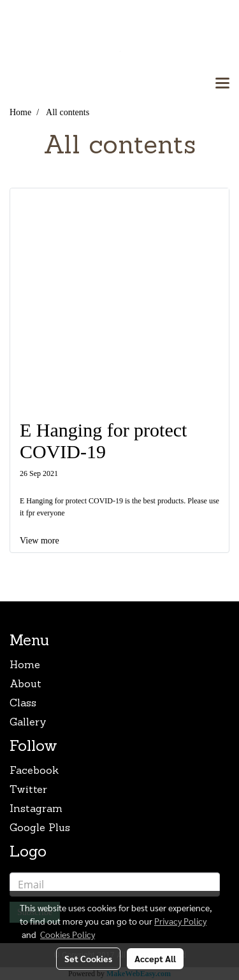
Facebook (34, 771)
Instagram (36, 809)
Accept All (155, 958)
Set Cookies (88, 958)
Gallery (28, 723)
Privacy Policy (180, 921)
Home (25, 666)
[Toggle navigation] (222, 84)
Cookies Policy (68, 934)
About (25, 685)
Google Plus (40, 829)
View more (40, 541)
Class (23, 704)
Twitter (28, 790)
